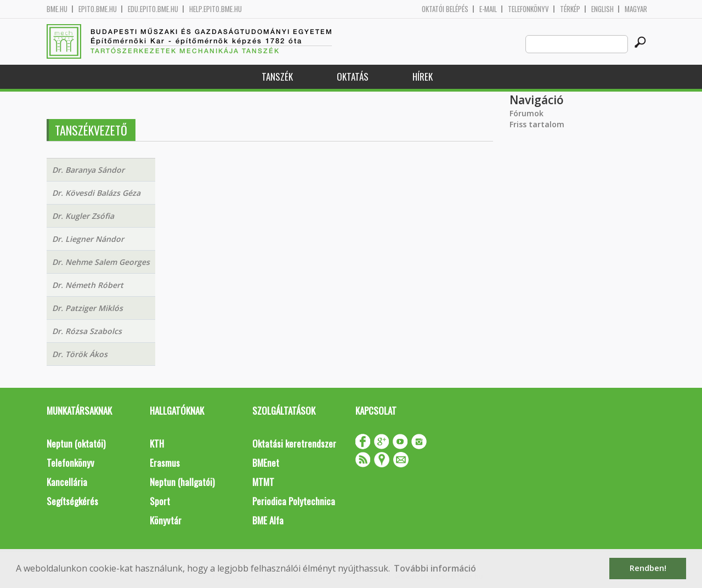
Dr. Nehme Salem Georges (101, 262)
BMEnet (266, 463)
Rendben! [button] (648, 568)
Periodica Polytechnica (294, 501)
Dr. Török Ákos (80, 354)
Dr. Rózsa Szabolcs (87, 331)
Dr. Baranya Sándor (88, 170)
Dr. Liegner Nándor (88, 239)
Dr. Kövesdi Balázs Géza (96, 193)
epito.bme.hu (98, 9)
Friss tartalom (537, 124)
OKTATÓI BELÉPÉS (445, 9)
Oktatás (353, 77)
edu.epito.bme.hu (153, 9)
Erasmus (165, 463)
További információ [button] (435, 568)
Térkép (570, 9)
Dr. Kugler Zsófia (83, 216)
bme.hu (57, 9)
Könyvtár (166, 520)
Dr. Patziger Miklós (87, 308)
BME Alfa (268, 520)
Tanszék (277, 77)
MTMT (263, 482)
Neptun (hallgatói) (182, 482)
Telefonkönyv (528, 9)
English (602, 9)
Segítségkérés (72, 501)
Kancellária (67, 482)
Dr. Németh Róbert (88, 285)
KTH (157, 443)
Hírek (423, 77)
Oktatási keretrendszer (294, 443)
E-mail (488, 9)
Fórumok (526, 113)
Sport (160, 501)
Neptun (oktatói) (76, 443)
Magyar (636, 9)
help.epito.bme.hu (216, 9)
